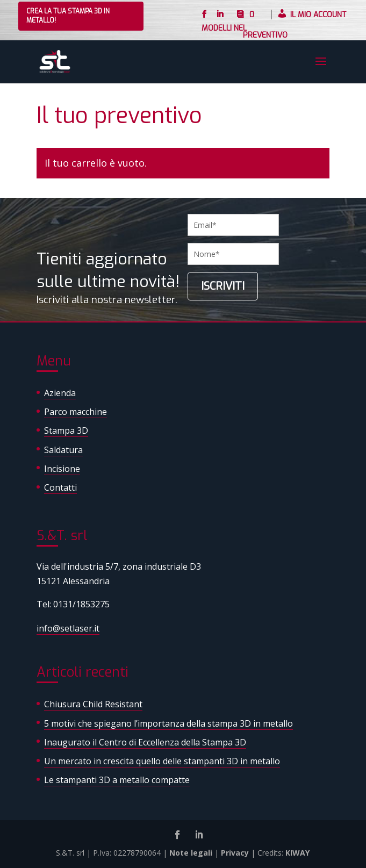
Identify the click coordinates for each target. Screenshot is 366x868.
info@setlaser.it (68, 628)
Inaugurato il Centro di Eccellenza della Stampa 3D (145, 742)
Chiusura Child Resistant (93, 704)
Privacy (235, 853)
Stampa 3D (66, 431)
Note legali (191, 853)
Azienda (60, 393)
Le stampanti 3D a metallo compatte (117, 780)
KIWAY (297, 853)
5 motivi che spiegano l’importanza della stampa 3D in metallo (168, 723)
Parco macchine (76, 412)
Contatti (60, 487)
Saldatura (63, 450)
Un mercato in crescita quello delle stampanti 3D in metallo (162, 761)
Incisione (62, 469)
